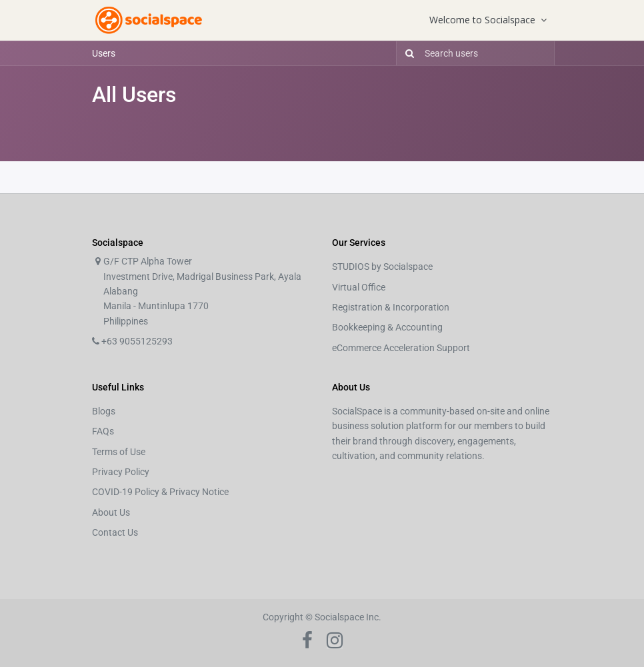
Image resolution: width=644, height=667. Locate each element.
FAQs (103, 431)
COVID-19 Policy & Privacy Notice (160, 492)
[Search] (407, 53)
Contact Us (115, 532)
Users (104, 53)
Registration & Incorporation (391, 307)
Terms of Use (119, 452)
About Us (111, 512)
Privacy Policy (121, 472)
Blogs (104, 411)
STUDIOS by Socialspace (382, 267)
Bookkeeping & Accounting (387, 327)
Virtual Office (359, 287)
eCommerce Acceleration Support (401, 348)
